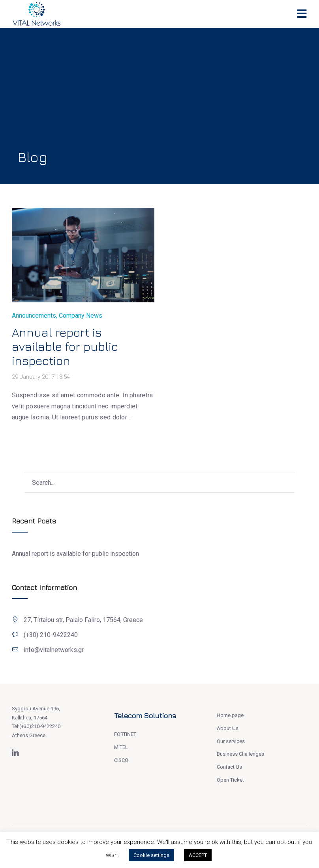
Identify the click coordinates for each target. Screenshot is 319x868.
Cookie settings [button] (151, 855)
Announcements (34, 316)
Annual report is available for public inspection (65, 346)
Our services (231, 741)
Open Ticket (230, 780)
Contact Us (229, 767)
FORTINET (125, 734)
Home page (230, 715)
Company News (81, 316)
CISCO (121, 760)
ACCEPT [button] (198, 855)
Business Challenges (240, 754)
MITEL (121, 747)
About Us (228, 728)
